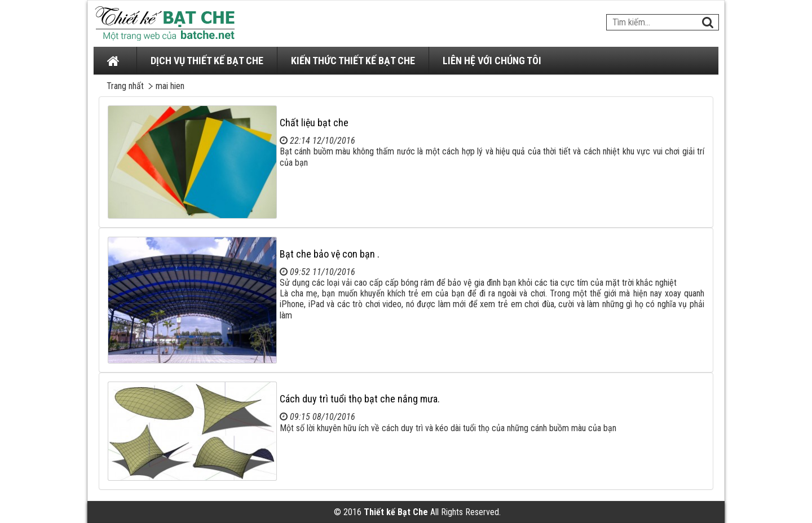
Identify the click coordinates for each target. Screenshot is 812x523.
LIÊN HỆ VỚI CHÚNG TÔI (492, 61)
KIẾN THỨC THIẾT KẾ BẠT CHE (353, 61)
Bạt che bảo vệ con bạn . (330, 254)
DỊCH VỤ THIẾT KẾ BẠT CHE (207, 61)
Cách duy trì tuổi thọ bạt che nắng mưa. (360, 399)
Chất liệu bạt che (314, 123)
